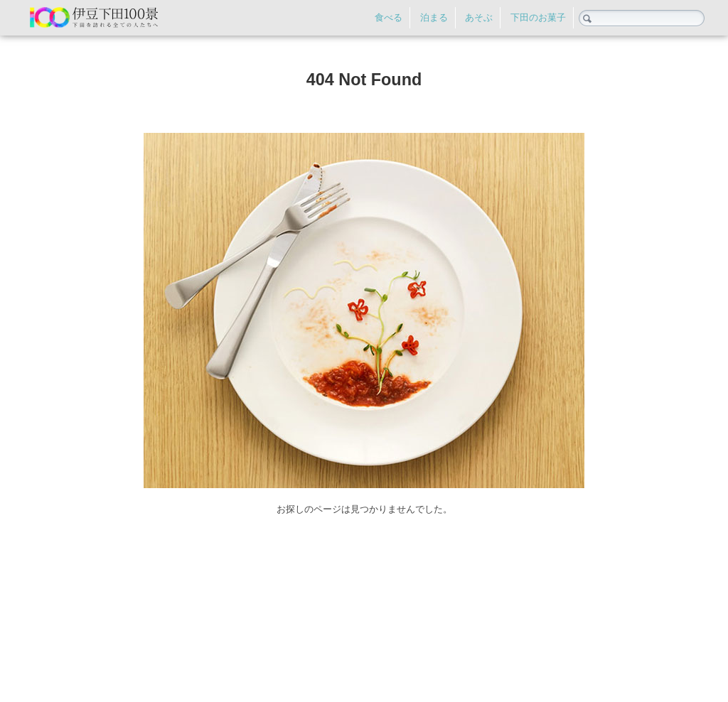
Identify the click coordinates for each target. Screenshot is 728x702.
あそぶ (479, 17)
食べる (389, 17)
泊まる (434, 17)
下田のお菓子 (538, 17)
